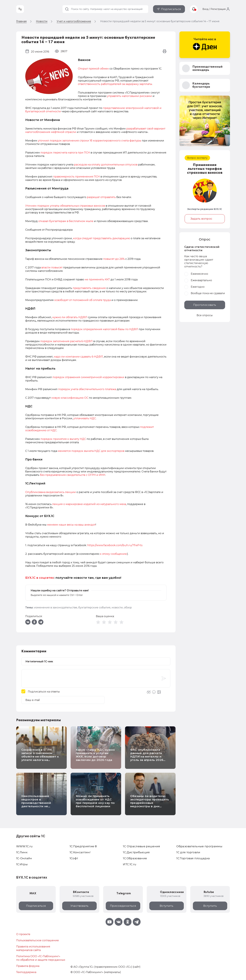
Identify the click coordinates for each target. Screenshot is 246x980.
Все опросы (205, 315)
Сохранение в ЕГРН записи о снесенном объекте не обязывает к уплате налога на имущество (40, 757)
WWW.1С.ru (24, 846)
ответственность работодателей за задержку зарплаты (115, 84)
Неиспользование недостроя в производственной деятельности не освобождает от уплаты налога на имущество (40, 805)
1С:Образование (135, 858)
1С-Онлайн (24, 858)
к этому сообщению (113, 554)
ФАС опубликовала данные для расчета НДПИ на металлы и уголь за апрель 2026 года (147, 757)
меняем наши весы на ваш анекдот (71, 525)
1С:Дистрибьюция (136, 852)
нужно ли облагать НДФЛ (70, 317)
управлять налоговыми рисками (129, 96)
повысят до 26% (114, 259)
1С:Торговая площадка (193, 858)
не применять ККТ (97, 279)
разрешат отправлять (101, 197)
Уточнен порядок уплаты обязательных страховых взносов (65, 206)
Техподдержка (26, 972)
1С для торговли (188, 852)
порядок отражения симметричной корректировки (89, 377)
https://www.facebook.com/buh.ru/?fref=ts (115, 545)
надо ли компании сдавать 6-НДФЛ (78, 357)
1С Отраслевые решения (141, 846)
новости (117, 607)
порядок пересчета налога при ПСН (66, 153)
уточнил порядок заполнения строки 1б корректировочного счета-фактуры (90, 141)
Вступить (166, 906)
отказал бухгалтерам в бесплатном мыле (66, 221)
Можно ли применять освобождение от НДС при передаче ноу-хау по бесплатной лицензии (95, 801)
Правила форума (28, 966)
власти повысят (52, 267)
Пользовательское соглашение (37, 940)
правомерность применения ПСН (76, 177)
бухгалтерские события (94, 607)
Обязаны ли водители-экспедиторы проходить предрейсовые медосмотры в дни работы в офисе (150, 803)
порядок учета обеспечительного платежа (87, 389)
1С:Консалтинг (80, 852)
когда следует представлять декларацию (102, 238)
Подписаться (171, 9)
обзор (128, 607)
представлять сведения (89, 288)
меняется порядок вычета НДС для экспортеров (91, 451)
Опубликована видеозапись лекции (51, 492)
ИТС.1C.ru (130, 864)
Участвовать (80, 906)
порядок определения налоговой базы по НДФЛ (104, 329)
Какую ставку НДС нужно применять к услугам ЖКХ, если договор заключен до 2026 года (95, 755)
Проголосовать (205, 305)
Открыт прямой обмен (93, 69)
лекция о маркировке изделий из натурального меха (89, 504)
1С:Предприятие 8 (83, 846)
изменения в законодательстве (56, 607)
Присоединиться (123, 906)
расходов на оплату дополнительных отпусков (106, 165)
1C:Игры (22, 864)
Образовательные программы (199, 846)
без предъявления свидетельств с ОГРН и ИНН (73, 475)
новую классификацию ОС (70, 398)
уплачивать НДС (85, 418)
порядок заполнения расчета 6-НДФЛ (66, 341)
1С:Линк (22, 852)
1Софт (74, 858)
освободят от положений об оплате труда (83, 300)
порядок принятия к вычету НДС (63, 439)
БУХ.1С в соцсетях (40, 578)
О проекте (23, 934)
